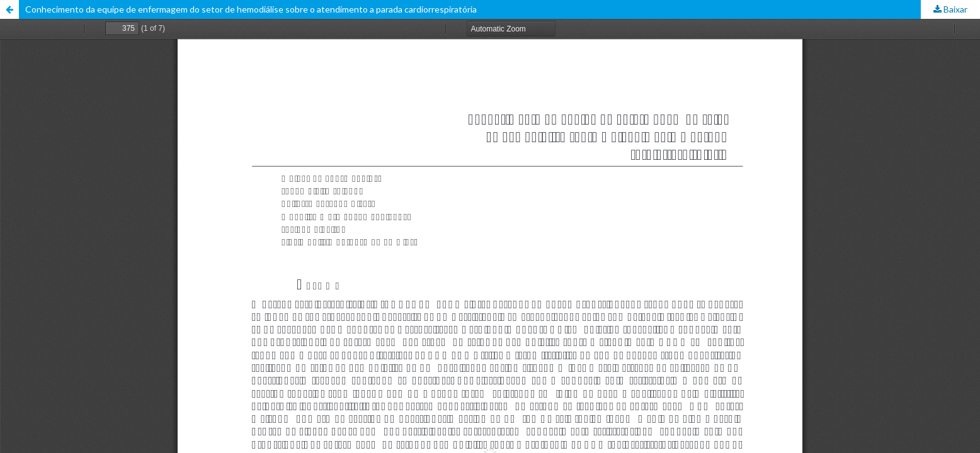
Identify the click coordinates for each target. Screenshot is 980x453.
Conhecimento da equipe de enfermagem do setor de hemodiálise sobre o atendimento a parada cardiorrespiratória (251, 9)
